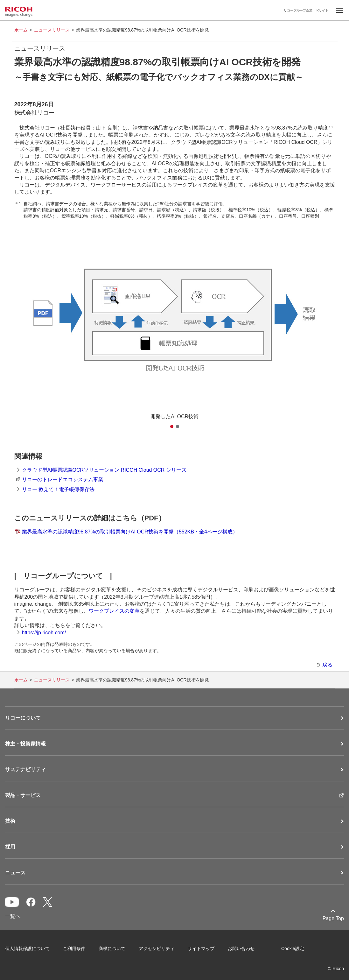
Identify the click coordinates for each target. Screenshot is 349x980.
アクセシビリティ (157, 948)
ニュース (15, 873)
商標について (112, 948)
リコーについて (23, 718)
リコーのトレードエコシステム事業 (63, 479)
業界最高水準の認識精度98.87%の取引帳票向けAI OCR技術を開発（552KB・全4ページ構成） (130, 532)
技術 (10, 821)
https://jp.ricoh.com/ (44, 633)
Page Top (333, 918)
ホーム (21, 30)
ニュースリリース (52, 30)
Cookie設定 (293, 948)
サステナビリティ (25, 770)
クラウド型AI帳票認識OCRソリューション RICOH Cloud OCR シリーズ (104, 470)
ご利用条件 (74, 948)
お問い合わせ (241, 948)
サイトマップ (201, 948)
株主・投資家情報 (25, 744)
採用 (10, 847)
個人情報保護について (27, 948)
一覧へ (13, 916)
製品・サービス (23, 795)
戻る (327, 665)
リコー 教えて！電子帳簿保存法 (58, 489)
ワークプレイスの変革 (114, 611)
